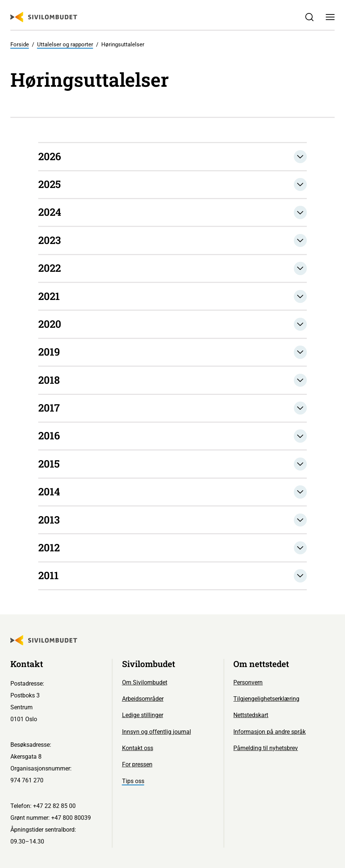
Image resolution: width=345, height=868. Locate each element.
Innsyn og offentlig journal (157, 732)
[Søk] (310, 17)
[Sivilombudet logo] (44, 17)
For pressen (137, 764)
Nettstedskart (251, 715)
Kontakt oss (138, 748)
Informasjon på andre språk (270, 732)
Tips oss (133, 781)
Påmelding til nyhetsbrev (266, 748)
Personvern (248, 682)
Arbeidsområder (143, 699)
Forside (20, 44)
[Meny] (330, 17)
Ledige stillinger (143, 715)
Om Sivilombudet (145, 682)
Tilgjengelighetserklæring (266, 699)
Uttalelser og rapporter (65, 44)
